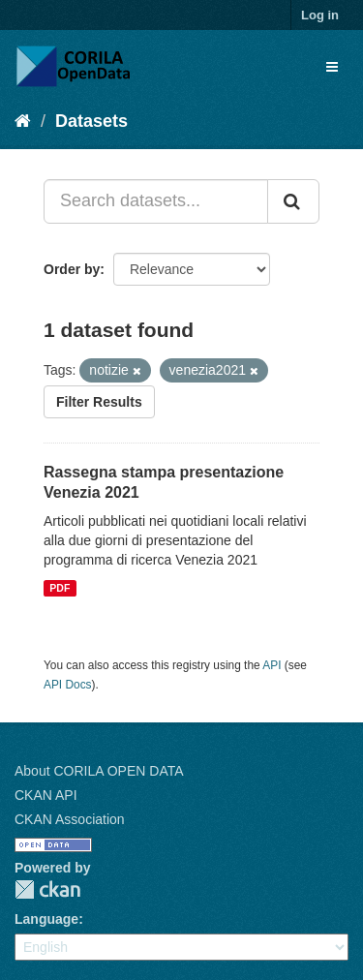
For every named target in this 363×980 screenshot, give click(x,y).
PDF (60, 588)
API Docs (68, 685)
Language (46, 919)
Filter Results (99, 402)
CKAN (47, 889)
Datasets (91, 121)
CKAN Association (70, 819)
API (272, 665)
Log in (320, 15)
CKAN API (46, 795)
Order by (72, 269)
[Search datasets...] (156, 201)
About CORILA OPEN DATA (99, 771)
